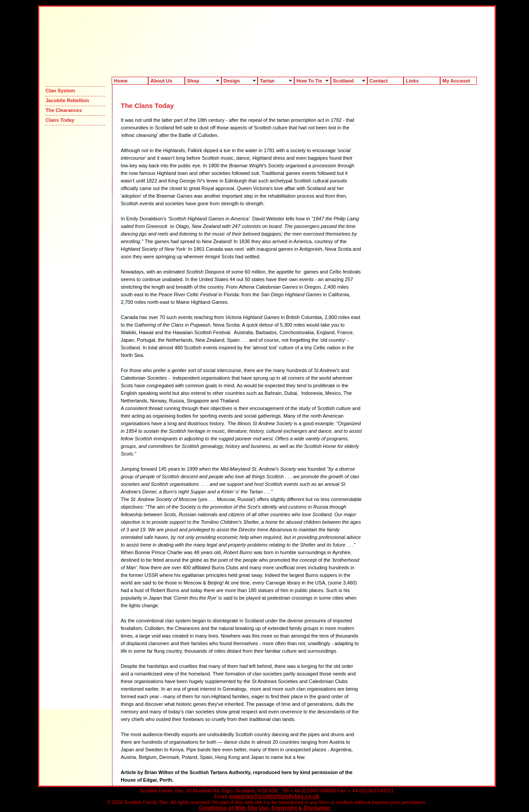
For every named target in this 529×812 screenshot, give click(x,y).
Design (232, 81)
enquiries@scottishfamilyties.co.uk (274, 796)
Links (412, 81)
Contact (379, 81)
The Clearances (64, 110)
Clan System (60, 91)
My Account (456, 81)
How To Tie (309, 81)
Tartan (267, 81)
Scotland (343, 81)
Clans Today (60, 120)
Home (121, 81)
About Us (161, 81)
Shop (193, 81)
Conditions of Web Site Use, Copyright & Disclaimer (265, 808)
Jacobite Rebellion (67, 100)
